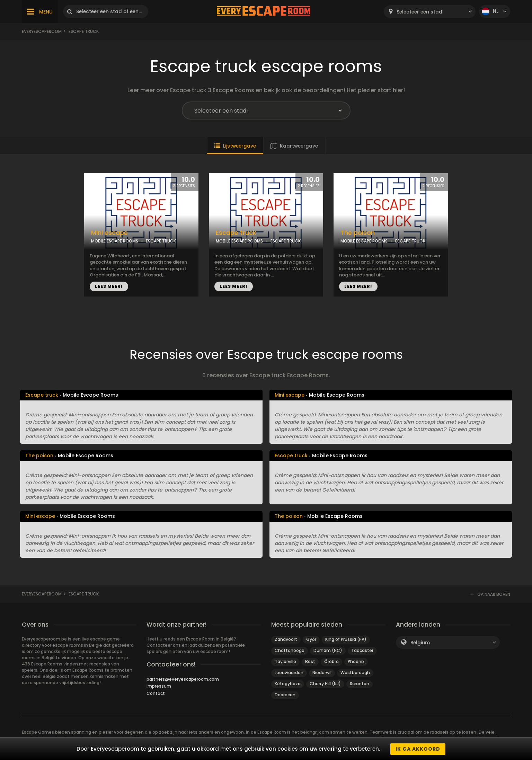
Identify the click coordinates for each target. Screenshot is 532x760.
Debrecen (285, 695)
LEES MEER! (109, 286)
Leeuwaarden (289, 673)
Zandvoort (286, 639)
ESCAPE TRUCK (161, 241)
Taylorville (285, 661)
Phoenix (356, 661)
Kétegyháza (288, 684)
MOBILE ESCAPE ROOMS (115, 241)
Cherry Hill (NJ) (325, 684)
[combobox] (430, 12)
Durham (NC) (328, 650)
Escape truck (236, 233)
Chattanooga (290, 650)
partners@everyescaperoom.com (183, 679)
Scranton (360, 684)
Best (310, 661)
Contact (156, 693)
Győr (311, 639)
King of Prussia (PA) (346, 639)
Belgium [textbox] (420, 643)
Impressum (159, 686)
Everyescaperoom (42, 31)
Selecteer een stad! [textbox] (420, 12)
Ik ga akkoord (418, 749)
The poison (358, 233)
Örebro (331, 661)
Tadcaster (362, 650)
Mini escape (109, 233)
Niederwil (322, 673)
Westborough (355, 673)
